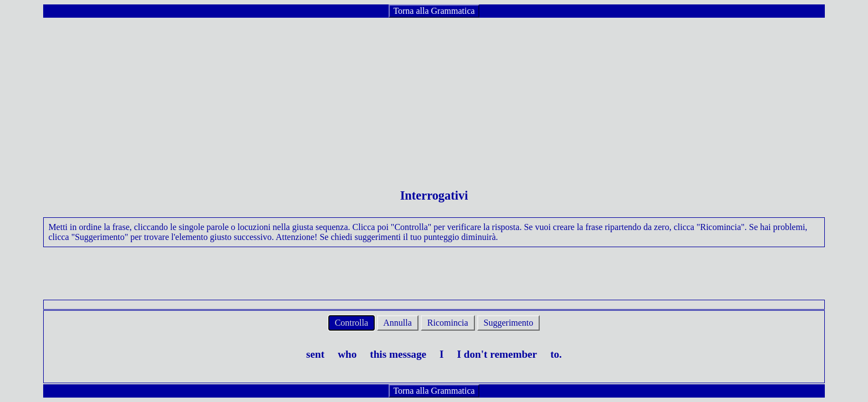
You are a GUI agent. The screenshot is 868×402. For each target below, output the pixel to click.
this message (398, 354)
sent (315, 354)
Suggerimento (509, 323)
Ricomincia (448, 323)
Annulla (398, 323)
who (347, 354)
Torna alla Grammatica (434, 11)
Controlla (352, 323)
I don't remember (497, 354)
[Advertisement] (434, 96)
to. (556, 354)
